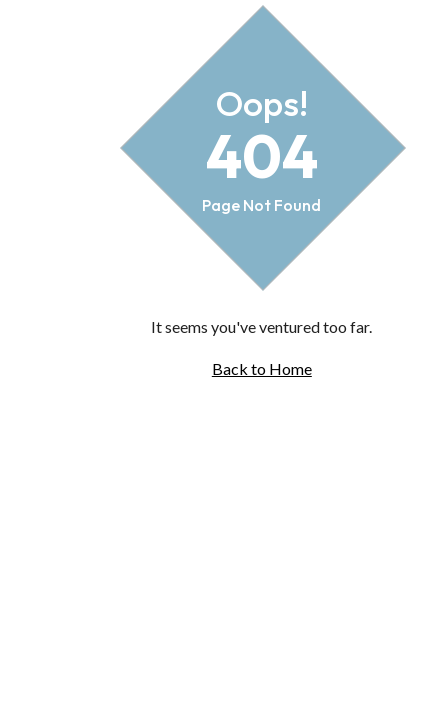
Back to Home (262, 368)
